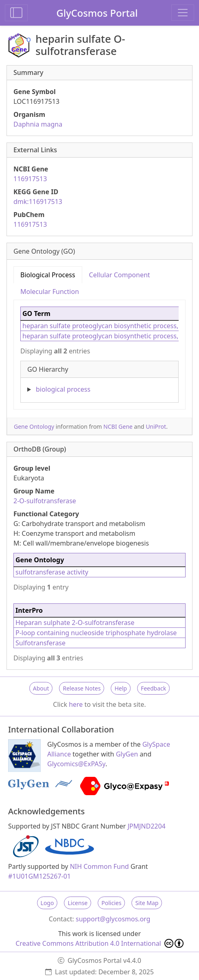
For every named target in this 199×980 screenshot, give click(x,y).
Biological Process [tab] (48, 275)
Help (121, 688)
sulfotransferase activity (52, 572)
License (78, 903)
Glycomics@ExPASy (76, 764)
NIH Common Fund (99, 866)
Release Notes (82, 688)
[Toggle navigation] (183, 13)
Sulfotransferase (40, 643)
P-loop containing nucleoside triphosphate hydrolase (96, 633)
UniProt (156, 426)
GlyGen (127, 754)
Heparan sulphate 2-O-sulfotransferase (75, 623)
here (76, 704)
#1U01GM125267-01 (39, 876)
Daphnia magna (38, 124)
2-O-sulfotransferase (45, 501)
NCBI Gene (118, 426)
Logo (47, 903)
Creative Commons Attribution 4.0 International (99, 943)
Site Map (147, 903)
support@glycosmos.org (113, 919)
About (41, 688)
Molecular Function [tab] (50, 292)
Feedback (153, 688)
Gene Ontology (34, 426)
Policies (111, 903)
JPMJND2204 (146, 826)
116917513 (30, 179)
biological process (63, 389)
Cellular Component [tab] (120, 275)
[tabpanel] (99, 351)
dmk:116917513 (38, 202)
